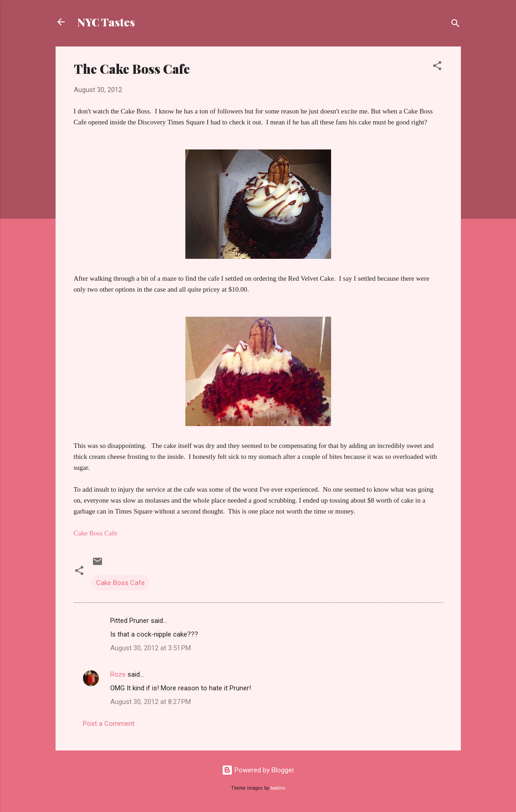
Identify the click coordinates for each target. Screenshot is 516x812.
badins (278, 788)
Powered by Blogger (258, 770)
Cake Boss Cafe (120, 583)
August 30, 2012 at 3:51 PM (151, 648)
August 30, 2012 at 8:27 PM (151, 702)
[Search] (455, 25)
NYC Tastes (106, 22)
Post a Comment (109, 724)
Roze (118, 674)
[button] (437, 67)
